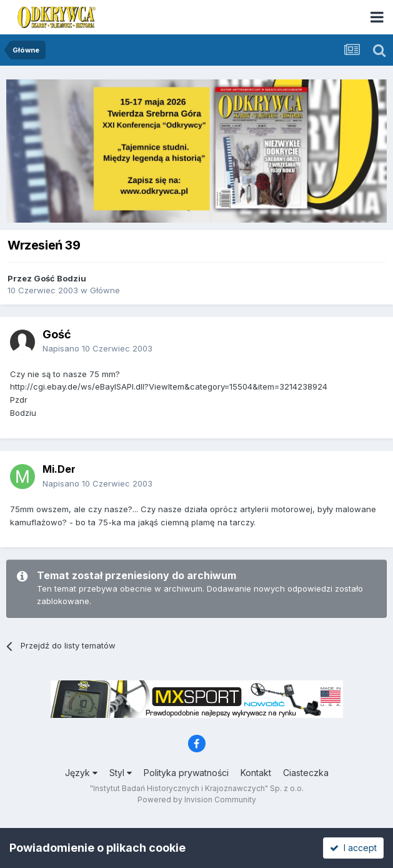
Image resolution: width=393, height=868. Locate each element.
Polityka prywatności (186, 773)
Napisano (97, 348)
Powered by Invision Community (197, 800)
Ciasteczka (306, 773)
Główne (105, 290)
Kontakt (256, 773)
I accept (353, 848)
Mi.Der (59, 469)
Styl (121, 773)
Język (81, 773)
